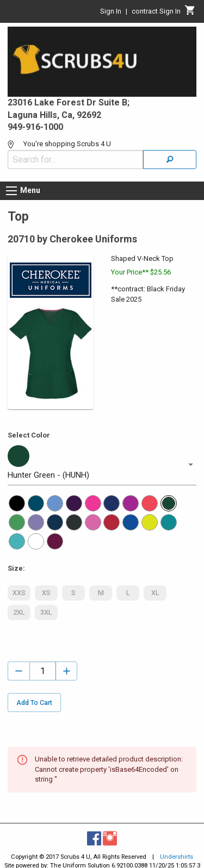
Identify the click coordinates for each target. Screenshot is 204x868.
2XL (19, 613)
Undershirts (177, 857)
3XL (46, 613)
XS (46, 593)
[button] (102, 465)
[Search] (170, 160)
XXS (19, 593)
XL (155, 593)
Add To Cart (34, 702)
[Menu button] (11, 191)
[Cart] (190, 13)
